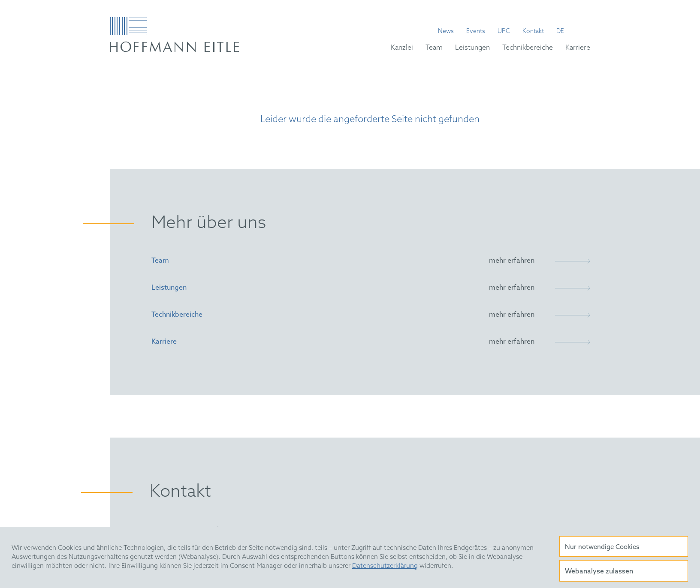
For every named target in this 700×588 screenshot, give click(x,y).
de (560, 32)
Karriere (578, 48)
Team (434, 48)
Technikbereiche (528, 48)
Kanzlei (402, 48)
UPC (504, 32)
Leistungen (472, 48)
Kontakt (533, 32)
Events (476, 32)
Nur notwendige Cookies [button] (602, 547)
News (446, 32)
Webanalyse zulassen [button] (599, 571)
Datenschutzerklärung (385, 566)
